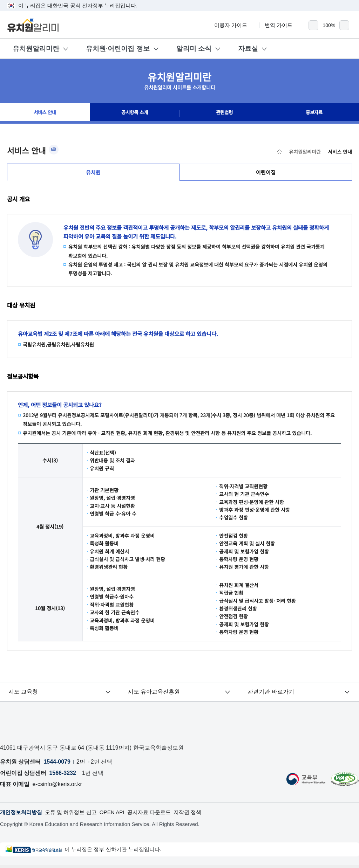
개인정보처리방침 (22, 815)
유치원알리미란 (36, 49)
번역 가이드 (282, 25)
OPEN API (119, 815)
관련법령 (224, 113)
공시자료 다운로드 (158, 815)
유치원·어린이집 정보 (118, 49)
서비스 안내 (45, 113)
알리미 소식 (194, 49)
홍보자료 (314, 113)
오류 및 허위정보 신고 (75, 815)
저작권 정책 (198, 815)
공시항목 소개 (135, 113)
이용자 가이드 (234, 25)
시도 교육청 (23, 694)
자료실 (248, 49)
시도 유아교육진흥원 (154, 694)
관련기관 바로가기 (271, 694)
